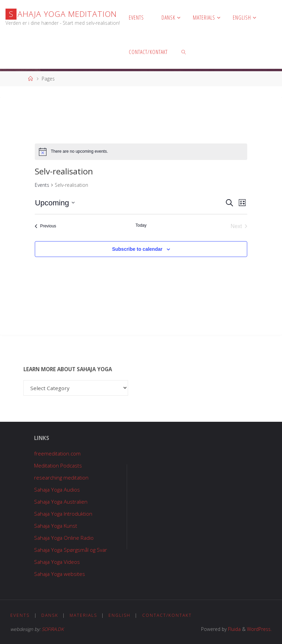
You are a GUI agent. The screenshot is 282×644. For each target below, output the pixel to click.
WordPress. (259, 629)
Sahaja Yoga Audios (57, 490)
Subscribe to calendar (137, 249)
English (121, 615)
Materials (84, 615)
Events (42, 185)
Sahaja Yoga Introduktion (63, 514)
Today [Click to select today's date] (141, 225)
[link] (184, 52)
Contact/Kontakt (168, 615)
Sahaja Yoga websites (60, 574)
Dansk (50, 615)
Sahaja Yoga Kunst (56, 526)
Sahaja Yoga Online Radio (64, 538)
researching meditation (61, 477)
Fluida (234, 629)
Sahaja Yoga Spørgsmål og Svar (71, 550)
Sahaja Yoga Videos (57, 562)
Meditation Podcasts (58, 465)
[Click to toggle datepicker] (55, 203)
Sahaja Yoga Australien (61, 502)
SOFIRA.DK (53, 629)
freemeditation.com (57, 453)
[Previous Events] (45, 226)
